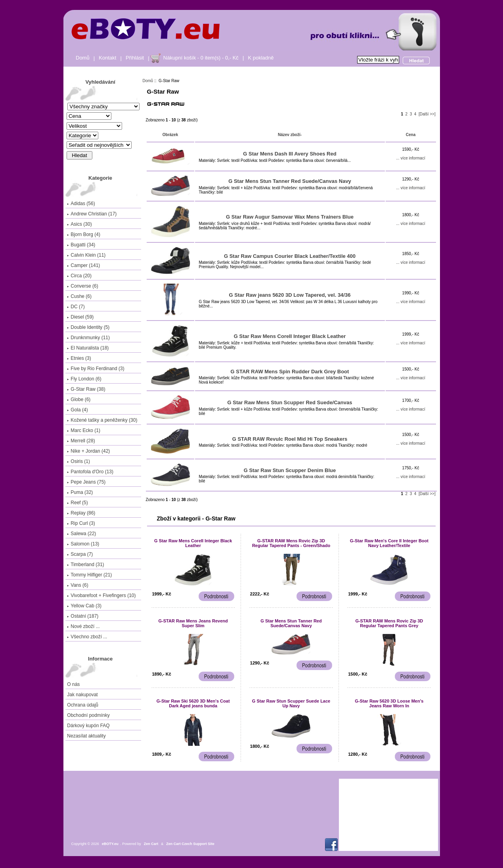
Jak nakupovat (82, 695)
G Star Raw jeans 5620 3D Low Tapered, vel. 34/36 (290, 295)
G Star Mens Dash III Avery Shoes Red (290, 154)
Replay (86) (81, 513)
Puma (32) (80, 492)
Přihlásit (135, 58)
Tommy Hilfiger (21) (89, 575)
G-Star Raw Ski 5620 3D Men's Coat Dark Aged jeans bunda (193, 703)
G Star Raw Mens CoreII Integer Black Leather (290, 336)
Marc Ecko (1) (84, 430)
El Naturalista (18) (88, 348)
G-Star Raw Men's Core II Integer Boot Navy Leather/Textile (389, 543)
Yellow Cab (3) (84, 606)
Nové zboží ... (83, 626)
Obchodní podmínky (88, 715)
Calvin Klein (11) (86, 255)
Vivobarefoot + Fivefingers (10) (101, 595)
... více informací (410, 158)
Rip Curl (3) (81, 523)
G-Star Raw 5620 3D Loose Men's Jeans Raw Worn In (389, 703)
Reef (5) (77, 503)
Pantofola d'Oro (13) (90, 472)
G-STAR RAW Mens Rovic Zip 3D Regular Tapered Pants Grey (389, 623)
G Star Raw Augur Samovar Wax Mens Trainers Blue (290, 217)
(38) (86, 389)
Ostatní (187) (83, 616)
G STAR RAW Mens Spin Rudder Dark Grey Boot (290, 372)
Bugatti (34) (81, 245)
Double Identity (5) (88, 327)
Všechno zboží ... (87, 637)
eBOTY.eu (110, 844)
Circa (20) (79, 276)
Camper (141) (83, 265)
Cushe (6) (79, 296)
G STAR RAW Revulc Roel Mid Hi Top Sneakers (290, 439)
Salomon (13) (83, 544)
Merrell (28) (81, 441)
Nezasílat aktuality (86, 736)
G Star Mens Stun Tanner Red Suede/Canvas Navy (290, 181)
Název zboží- (290, 135)
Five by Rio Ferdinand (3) (96, 369)
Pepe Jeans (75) (86, 482)
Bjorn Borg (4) (84, 234)
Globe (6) (79, 399)
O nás (73, 684)
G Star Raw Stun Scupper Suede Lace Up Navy (291, 703)
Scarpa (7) (80, 554)
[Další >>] (427, 114)
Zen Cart (151, 844)
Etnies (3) (79, 358)
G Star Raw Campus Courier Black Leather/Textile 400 (290, 256)
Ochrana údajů (83, 705)
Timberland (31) (85, 565)
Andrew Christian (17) (92, 214)
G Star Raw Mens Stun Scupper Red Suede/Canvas (290, 402)
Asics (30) (79, 224)
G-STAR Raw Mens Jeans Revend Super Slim (193, 623)
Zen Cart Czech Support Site (190, 844)
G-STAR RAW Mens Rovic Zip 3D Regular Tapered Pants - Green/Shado (291, 543)
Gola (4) (77, 410)
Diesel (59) (80, 317)
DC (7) (76, 307)
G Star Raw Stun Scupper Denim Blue (290, 470)
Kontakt (107, 58)
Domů (83, 58)
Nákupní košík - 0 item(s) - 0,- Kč (201, 58)
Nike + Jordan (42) (88, 451)
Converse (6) (82, 286)
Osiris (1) (78, 461)
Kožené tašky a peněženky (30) (102, 420)
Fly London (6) (84, 379)
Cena (411, 135)
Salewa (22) (81, 534)
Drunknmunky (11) (88, 338)
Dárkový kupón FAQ (88, 726)
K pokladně (261, 58)
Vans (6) (77, 585)
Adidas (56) (81, 204)
